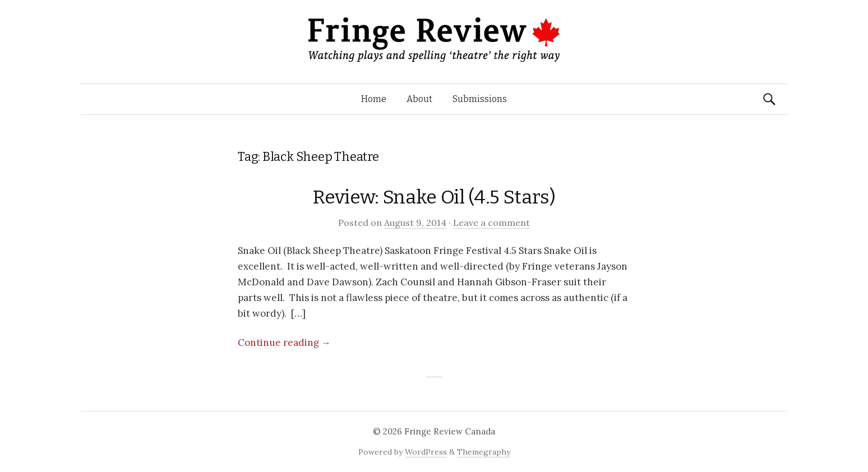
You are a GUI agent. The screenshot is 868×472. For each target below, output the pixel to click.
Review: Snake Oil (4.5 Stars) (434, 197)
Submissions (480, 99)
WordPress (426, 452)
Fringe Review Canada (450, 431)
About (419, 99)
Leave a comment (491, 223)
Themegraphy (484, 452)
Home (374, 99)
